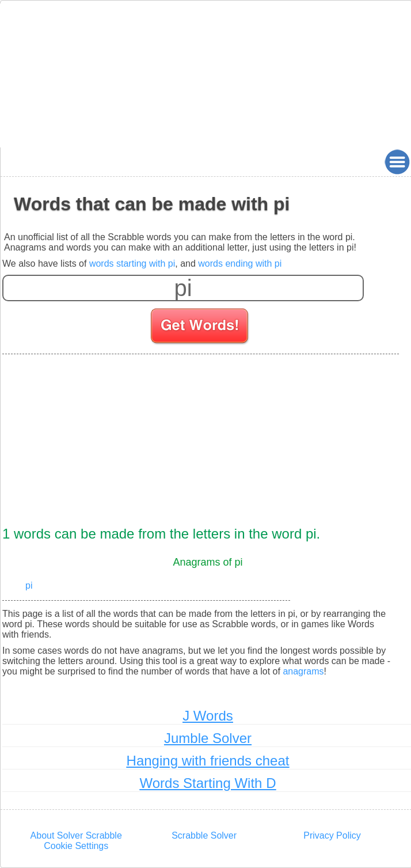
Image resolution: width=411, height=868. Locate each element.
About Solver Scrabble (76, 835)
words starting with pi (132, 264)
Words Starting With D (208, 783)
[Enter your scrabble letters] (183, 288)
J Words (208, 716)
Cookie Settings (76, 846)
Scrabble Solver (204, 835)
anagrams (303, 671)
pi (29, 585)
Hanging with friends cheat (208, 761)
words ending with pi (240, 264)
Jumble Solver (208, 738)
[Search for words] (201, 328)
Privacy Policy (332, 835)
